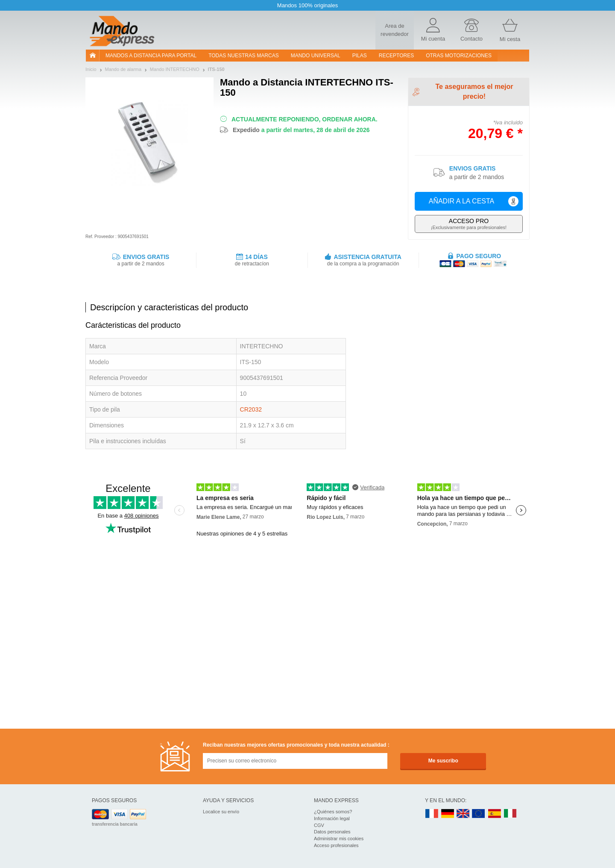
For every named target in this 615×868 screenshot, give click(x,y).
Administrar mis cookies (339, 839)
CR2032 (251, 409)
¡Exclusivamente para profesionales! (469, 224)
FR (432, 814)
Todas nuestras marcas (243, 56)
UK (463, 814)
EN (479, 814)
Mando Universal (316, 56)
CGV (319, 825)
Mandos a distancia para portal (151, 56)
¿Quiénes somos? (333, 812)
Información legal (332, 818)
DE (448, 814)
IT (510, 814)
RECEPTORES (396, 56)
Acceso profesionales (336, 845)
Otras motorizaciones (459, 56)
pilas (360, 56)
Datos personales (332, 832)
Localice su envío (221, 812)
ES (495, 814)
